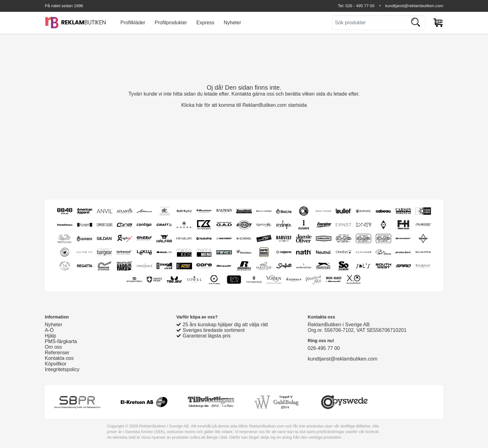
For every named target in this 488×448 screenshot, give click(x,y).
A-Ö (49, 330)
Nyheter (232, 23)
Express (205, 23)
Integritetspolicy (62, 369)
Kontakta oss (59, 358)
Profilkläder (133, 23)
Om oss (53, 347)
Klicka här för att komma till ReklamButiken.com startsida (244, 105)
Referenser (57, 353)
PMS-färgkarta (61, 341)
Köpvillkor (56, 364)
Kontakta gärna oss (253, 94)
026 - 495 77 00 (360, 6)
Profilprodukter (171, 23)
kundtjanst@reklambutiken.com (414, 6)
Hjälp (50, 336)
